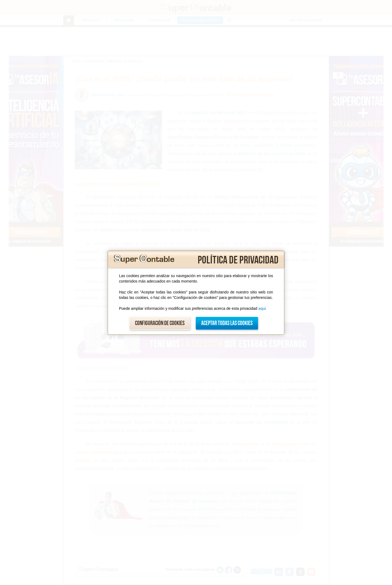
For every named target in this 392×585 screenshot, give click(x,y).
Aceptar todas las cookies (227, 323)
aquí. (263, 308)
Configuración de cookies (160, 323)
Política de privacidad (238, 260)
